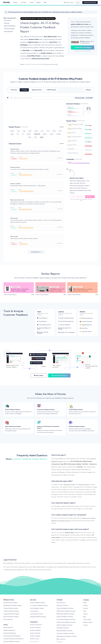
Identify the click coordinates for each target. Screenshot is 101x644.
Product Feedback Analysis (38, 603)
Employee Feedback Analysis (38, 617)
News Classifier (61, 640)
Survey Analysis (34, 612)
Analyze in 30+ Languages (66, 333)
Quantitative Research (10, 634)
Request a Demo (88, 623)
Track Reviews (42, 322)
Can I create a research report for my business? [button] (69, 515)
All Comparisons (35, 642)
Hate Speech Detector (63, 628)
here (84, 540)
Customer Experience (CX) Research (14, 639)
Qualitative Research (9, 631)
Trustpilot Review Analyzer (11, 609)
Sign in (78, 2)
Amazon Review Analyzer (10, 603)
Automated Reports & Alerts (44, 329)
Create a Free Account (90, 2)
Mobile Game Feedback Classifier (66, 612)
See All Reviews (36, 252)
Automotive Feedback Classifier (65, 634)
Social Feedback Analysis (37, 609)
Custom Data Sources (44, 325)
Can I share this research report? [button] (63, 504)
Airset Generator (8, 620)
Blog (85, 617)
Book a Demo (39, 376)
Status (86, 626)
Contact (86, 614)
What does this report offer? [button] (62, 482)
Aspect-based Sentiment (66, 318)
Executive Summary (86, 318)
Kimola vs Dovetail (35, 634)
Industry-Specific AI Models (65, 329)
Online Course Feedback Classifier (66, 623)
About (85, 603)
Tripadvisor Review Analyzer (11, 612)
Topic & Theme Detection (66, 322)
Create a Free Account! (59, 376)
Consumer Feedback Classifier (65, 609)
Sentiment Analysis (84, 485)
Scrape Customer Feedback (43, 333)
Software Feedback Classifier (65, 617)
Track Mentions (42, 318)
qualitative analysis (69, 485)
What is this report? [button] (59, 456)
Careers (85, 606)
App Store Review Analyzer (11, 617)
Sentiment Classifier (62, 606)
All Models (60, 642)
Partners (86, 609)
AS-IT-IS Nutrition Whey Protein (49, 64)
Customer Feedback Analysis (11, 642)
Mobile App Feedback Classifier (65, 614)
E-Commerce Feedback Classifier (66, 620)
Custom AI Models (64, 325)
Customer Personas (86, 322)
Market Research (8, 628)
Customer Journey (86, 332)
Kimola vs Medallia (35, 631)
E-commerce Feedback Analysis (39, 606)
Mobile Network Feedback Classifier (67, 637)
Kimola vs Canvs (35, 639)
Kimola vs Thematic (35, 628)
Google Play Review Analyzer (11, 614)
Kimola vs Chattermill (36, 625)
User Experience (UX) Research (12, 636)
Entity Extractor (61, 603)
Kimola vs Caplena (35, 636)
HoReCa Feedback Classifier (65, 626)
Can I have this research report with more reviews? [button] (70, 530)
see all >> (62, 127)
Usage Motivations (86, 325)
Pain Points (84, 328)
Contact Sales (87, 620)
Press (85, 612)
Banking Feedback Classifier (65, 631)
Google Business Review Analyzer (13, 606)
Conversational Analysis (37, 614)
